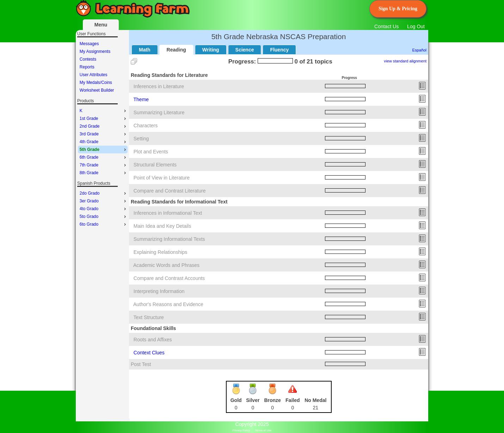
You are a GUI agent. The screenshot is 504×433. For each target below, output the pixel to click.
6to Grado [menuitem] (104, 224)
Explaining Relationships (161, 252)
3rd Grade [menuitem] (104, 134)
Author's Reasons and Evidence (168, 304)
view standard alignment (405, 61)
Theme (141, 99)
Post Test (141, 364)
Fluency (279, 50)
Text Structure (149, 317)
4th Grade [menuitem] (104, 142)
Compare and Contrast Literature (170, 191)
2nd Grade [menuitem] (104, 126)
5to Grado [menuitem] (104, 216)
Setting (141, 139)
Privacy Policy (241, 430)
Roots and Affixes (153, 340)
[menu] (103, 67)
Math (145, 50)
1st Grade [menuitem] (104, 118)
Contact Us (386, 26)
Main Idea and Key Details (162, 226)
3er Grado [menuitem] (104, 201)
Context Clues (149, 353)
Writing (211, 50)
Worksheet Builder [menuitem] (97, 90)
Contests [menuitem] (88, 59)
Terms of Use (263, 430)
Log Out (416, 26)
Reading (176, 50)
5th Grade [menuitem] (104, 150)
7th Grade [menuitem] (104, 165)
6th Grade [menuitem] (104, 157)
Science (245, 50)
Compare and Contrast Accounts (169, 278)
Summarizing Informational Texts (169, 239)
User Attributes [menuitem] (94, 75)
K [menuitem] (104, 111)
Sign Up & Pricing (398, 9)
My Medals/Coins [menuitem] (96, 83)
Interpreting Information (159, 291)
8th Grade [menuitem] (104, 173)
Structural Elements (155, 165)
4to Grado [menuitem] (104, 209)
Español (419, 50)
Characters (146, 126)
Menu (101, 25)
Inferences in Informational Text (168, 213)
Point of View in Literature (162, 178)
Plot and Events (151, 152)
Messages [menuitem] (89, 44)
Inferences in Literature (159, 86)
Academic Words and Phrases (166, 265)
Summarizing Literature (159, 112)
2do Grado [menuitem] (104, 193)
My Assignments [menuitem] (95, 51)
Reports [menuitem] (87, 67)
